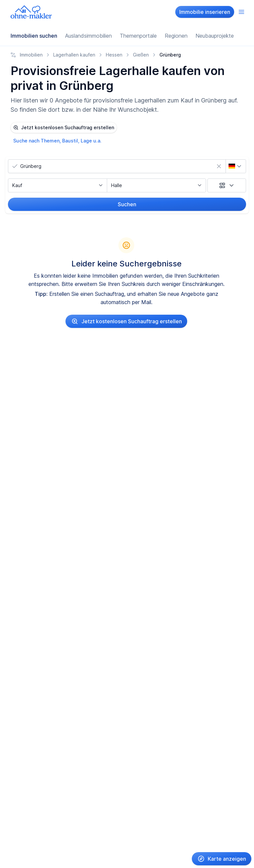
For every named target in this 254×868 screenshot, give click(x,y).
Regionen (176, 36)
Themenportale (138, 36)
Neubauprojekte (215, 36)
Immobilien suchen (34, 36)
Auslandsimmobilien (88, 36)
